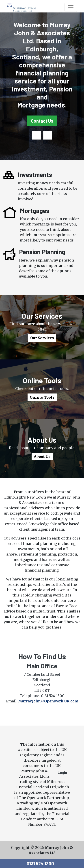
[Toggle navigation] (71, 7)
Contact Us (42, 121)
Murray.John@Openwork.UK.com (48, 701)
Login (62, 772)
